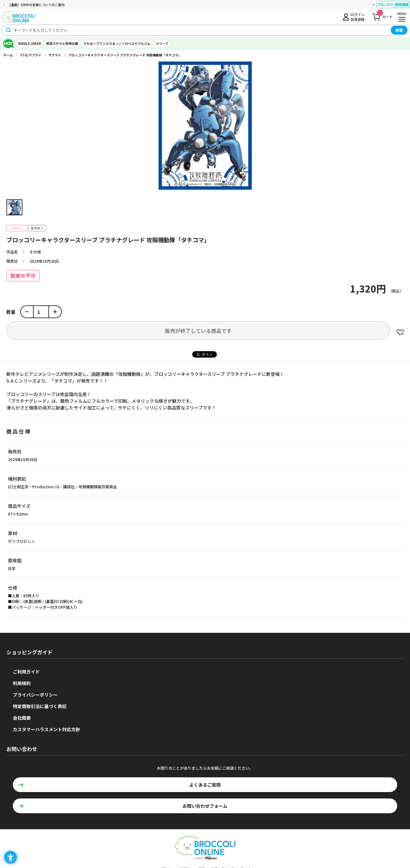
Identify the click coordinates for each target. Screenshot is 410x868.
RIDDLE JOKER (30, 43)
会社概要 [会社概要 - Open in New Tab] (22, 718)
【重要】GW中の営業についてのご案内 (36, 5)
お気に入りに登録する (400, 332)
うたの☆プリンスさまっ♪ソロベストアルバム (117, 43)
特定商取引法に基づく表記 (40, 706)
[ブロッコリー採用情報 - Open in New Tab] (393, 5)
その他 (35, 252)
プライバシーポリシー (35, 695)
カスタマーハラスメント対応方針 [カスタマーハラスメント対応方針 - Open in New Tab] (46, 729)
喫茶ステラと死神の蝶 (62, 43)
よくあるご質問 (205, 785)
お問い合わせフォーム (205, 806)
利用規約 (22, 683)
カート (385, 15)
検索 (399, 30)
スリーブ (162, 43)
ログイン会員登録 (357, 17)
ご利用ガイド (26, 672)
